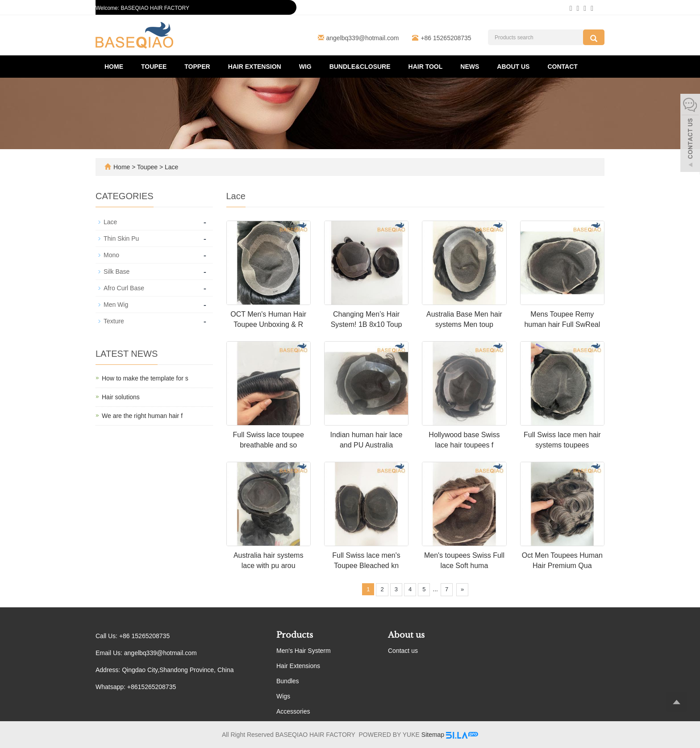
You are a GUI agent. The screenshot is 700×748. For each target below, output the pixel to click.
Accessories (293, 711)
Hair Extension (255, 67)
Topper (197, 67)
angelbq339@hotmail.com (363, 38)
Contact (562, 67)
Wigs (283, 696)
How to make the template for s (145, 378)
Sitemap (433, 735)
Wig (305, 67)
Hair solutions (121, 397)
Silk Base (117, 272)
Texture (114, 321)
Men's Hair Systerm (304, 651)
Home (114, 67)
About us (513, 67)
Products (295, 635)
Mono (111, 255)
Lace (171, 167)
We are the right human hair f (142, 416)
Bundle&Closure (360, 67)
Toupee (154, 67)
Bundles (288, 681)
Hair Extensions (298, 666)
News (470, 67)
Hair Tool (426, 67)
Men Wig (116, 305)
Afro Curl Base (124, 288)
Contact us (403, 651)
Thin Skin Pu (121, 238)
